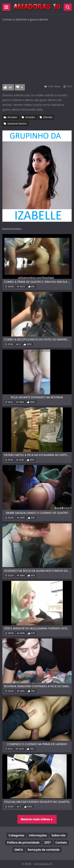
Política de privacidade (23, 843)
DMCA (19, 850)
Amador (12, 117)
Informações (38, 835)
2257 (47, 843)
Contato (61, 843)
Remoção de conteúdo (44, 850)
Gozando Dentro (17, 124)
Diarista (48, 117)
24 (10, 87)
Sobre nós (58, 835)
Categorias (16, 835)
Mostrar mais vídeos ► (37, 819)
